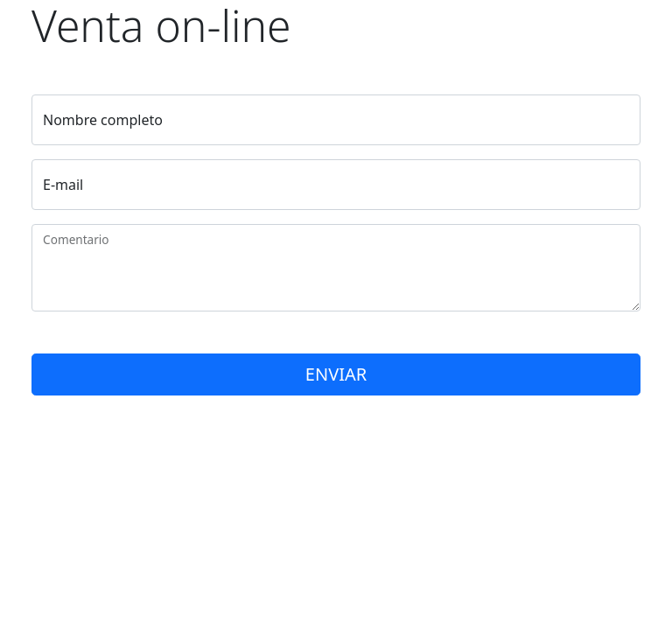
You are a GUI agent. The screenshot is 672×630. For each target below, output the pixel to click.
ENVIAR (336, 374)
